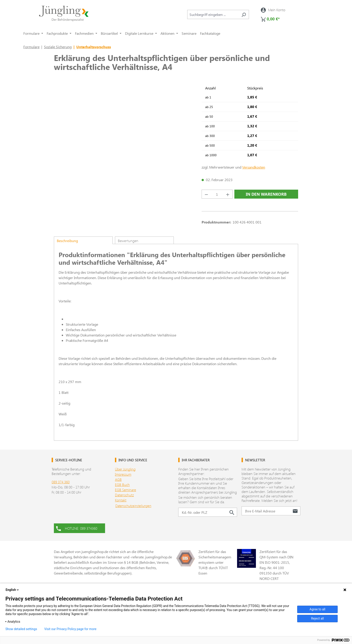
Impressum (123, 474)
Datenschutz (124, 495)
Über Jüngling (125, 469)
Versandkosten (254, 167)
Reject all (318, 618)
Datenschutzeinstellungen (133, 506)
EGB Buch (122, 485)
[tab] (83, 240)
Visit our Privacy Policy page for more (70, 629)
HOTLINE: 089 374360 (77, 528)
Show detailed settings (21, 629)
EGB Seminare (125, 490)
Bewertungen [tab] (128, 241)
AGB (118, 479)
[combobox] (213, 14)
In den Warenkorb (266, 194)
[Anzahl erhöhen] (228, 194)
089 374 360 (61, 482)
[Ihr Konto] (273, 10)
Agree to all (317, 609)
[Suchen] (244, 14)
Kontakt (121, 500)
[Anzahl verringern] (206, 194)
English (13, 590)
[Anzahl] (217, 194)
